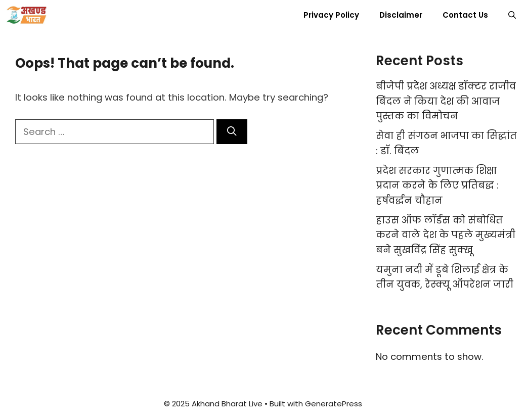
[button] (512, 15)
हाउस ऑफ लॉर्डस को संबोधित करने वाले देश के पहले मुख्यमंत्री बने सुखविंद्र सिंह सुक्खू (446, 235)
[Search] (232, 132)
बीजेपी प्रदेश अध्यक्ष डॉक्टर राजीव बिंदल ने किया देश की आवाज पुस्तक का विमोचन (446, 101)
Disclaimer (401, 15)
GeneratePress (334, 404)
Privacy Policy (331, 15)
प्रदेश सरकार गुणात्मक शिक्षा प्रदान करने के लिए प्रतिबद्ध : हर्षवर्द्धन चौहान (437, 185)
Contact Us (465, 15)
